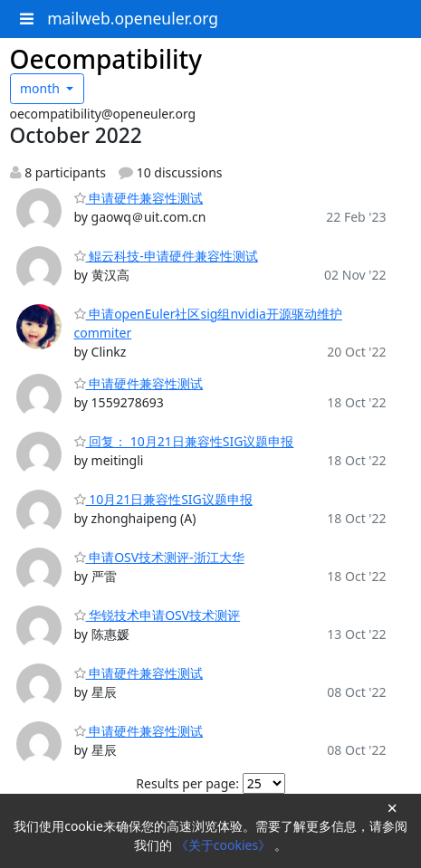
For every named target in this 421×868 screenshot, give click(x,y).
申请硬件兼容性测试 (139, 198)
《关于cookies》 (225, 845)
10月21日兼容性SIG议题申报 (163, 499)
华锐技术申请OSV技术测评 (158, 615)
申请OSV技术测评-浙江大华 (159, 557)
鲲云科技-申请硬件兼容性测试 (166, 256)
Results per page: (187, 783)
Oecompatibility (106, 59)
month (42, 88)
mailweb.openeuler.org (133, 18)
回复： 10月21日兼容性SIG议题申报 (184, 441)
